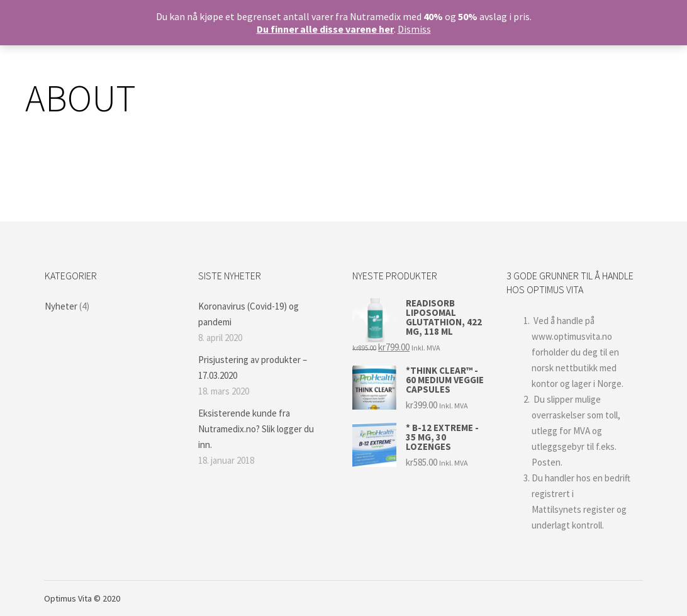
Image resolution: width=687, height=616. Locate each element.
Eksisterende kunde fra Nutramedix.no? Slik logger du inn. (256, 429)
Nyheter (61, 306)
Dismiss (414, 29)
